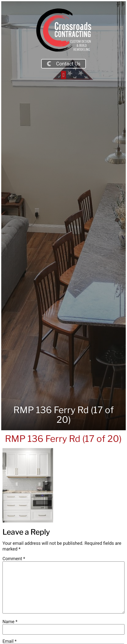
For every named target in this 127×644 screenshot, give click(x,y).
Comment (14, 559)
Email (10, 641)
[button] (63, 75)
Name (10, 622)
